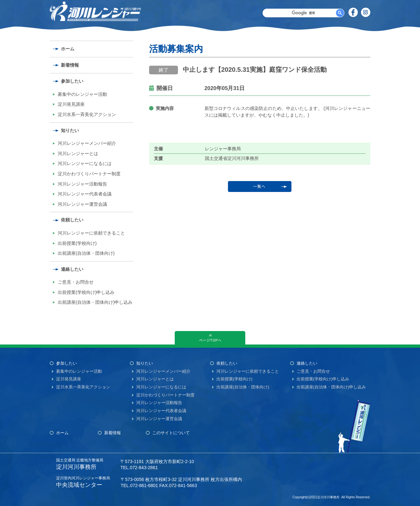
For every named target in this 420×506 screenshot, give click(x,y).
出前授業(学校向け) (77, 243)
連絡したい (72, 269)
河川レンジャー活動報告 (82, 184)
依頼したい (72, 220)
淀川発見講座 (71, 104)
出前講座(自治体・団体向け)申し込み (95, 302)
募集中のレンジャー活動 (82, 94)
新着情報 (70, 65)
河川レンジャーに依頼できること (91, 233)
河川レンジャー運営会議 (82, 204)
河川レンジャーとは (78, 153)
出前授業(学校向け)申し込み (86, 292)
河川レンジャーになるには (85, 163)
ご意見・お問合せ (76, 282)
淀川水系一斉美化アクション (87, 114)
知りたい (70, 130)
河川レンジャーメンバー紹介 (87, 143)
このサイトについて (171, 433)
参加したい (72, 81)
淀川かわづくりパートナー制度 (89, 174)
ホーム (68, 49)
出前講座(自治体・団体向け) (86, 253)
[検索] (303, 13)
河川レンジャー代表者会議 (85, 194)
